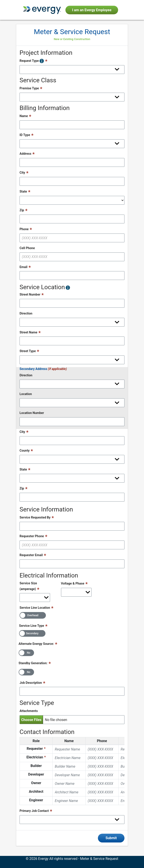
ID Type (25, 135)
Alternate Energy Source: (36, 644)
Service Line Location (35, 608)
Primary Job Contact (34, 811)
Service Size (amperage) (28, 586)
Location (26, 394)
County (25, 451)
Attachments (29, 711)
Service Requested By (35, 518)
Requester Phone (32, 536)
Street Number (30, 295)
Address (25, 154)
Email (23, 267)
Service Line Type (32, 626)
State (23, 192)
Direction (26, 314)
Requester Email (31, 555)
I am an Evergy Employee (92, 10)
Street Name (28, 332)
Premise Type (29, 88)
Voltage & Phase (73, 584)
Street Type (28, 351)
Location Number (32, 413)
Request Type (32, 61)
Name (24, 116)
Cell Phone (27, 248)
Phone (24, 229)
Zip (22, 210)
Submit (111, 838)
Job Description (31, 683)
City (22, 173)
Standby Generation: (33, 663)
